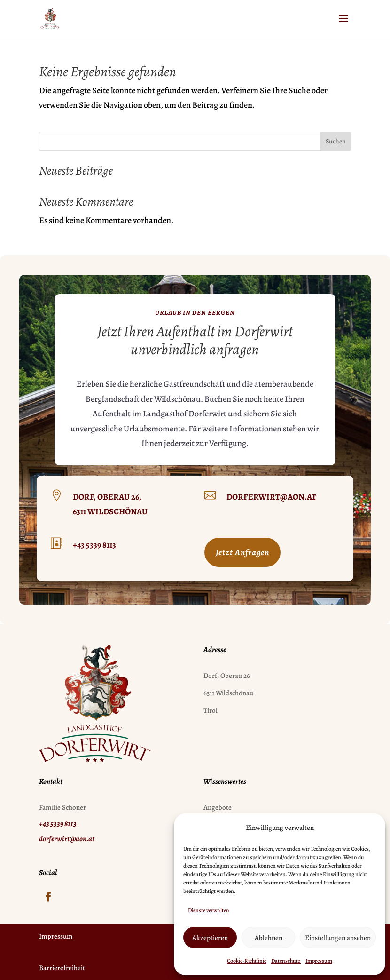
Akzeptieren (210, 938)
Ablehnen (269, 938)
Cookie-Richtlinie (247, 961)
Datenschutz (286, 961)
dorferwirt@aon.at (271, 497)
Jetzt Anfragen (242, 552)
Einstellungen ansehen (338, 938)
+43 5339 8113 (94, 545)
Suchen (336, 141)
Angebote (218, 807)
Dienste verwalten (209, 910)
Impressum (319, 961)
